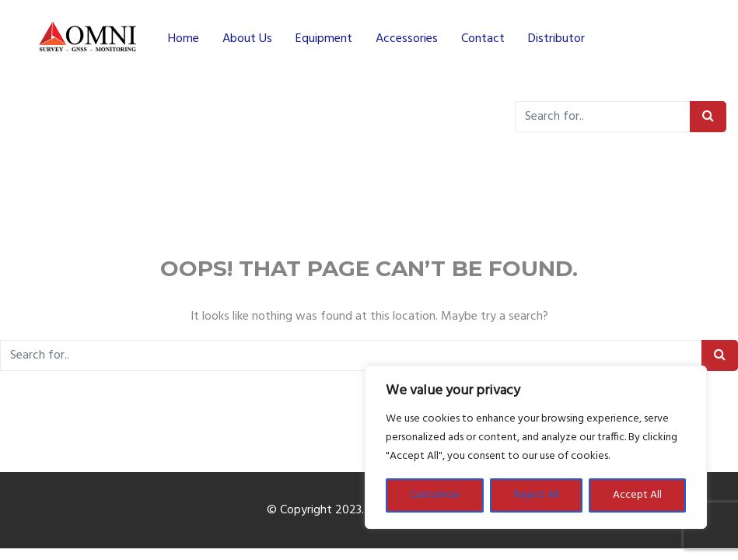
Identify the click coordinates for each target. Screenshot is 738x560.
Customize (435, 495)
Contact (483, 39)
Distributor (556, 39)
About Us (247, 39)
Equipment (324, 39)
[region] (536, 447)
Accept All (637, 495)
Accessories (407, 39)
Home (184, 39)
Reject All (537, 495)
